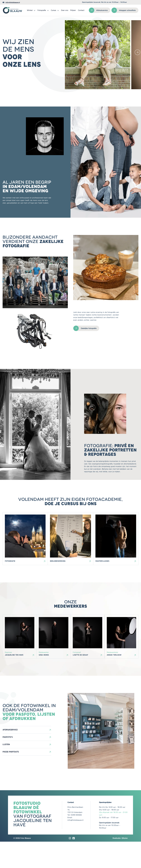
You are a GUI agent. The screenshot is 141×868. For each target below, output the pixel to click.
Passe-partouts (11, 778)
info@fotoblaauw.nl (13, 2)
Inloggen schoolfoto (127, 10)
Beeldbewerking (58, 586)
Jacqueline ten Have (14, 681)
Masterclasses (102, 586)
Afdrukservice (102, 10)
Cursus (53, 10)
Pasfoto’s (8, 763)
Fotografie (42, 10)
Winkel (30, 10)
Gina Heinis (44, 681)
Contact (81, 10)
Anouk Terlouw (114, 681)
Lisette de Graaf (80, 681)
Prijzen (73, 10)
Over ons (65, 10)
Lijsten (6, 771)
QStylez (125, 864)
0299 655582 (76, 841)
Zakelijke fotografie (89, 346)
